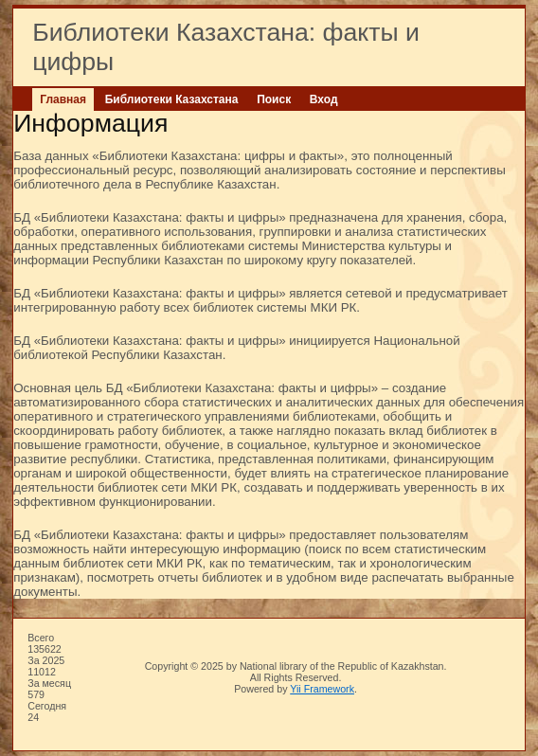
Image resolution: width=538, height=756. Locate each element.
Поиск (274, 99)
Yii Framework (322, 689)
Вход (324, 99)
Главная (63, 99)
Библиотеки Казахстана (172, 99)
